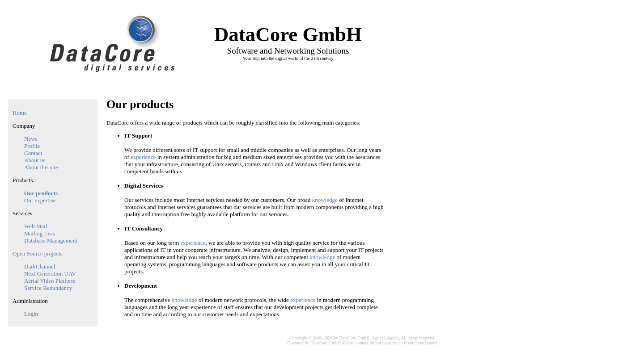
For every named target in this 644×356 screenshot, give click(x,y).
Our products (41, 193)
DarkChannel (40, 266)
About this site (41, 167)
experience (143, 157)
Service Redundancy (48, 288)
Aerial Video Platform (50, 281)
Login (31, 314)
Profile (32, 146)
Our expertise (40, 200)
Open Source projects (38, 253)
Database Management (51, 241)
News (31, 139)
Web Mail (36, 226)
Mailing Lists (40, 233)
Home (20, 113)
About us (35, 160)
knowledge (325, 200)
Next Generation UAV (50, 274)
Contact (33, 153)
